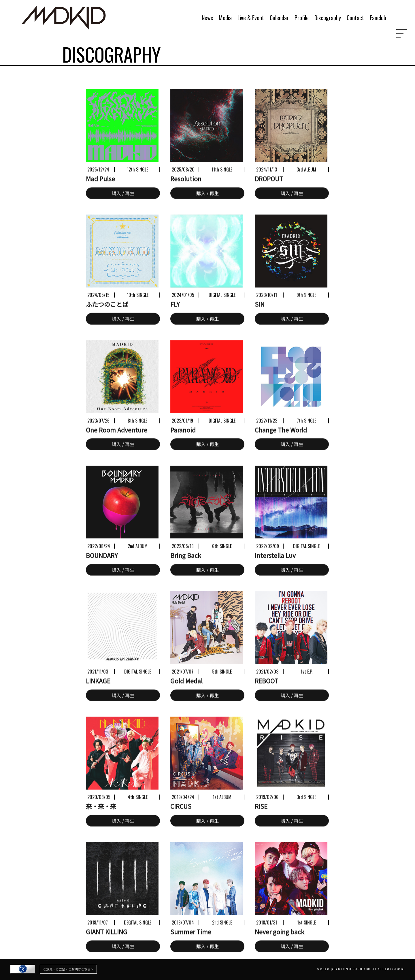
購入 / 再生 (123, 205)
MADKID (64, 11)
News (207, 18)
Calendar (279, 18)
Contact (355, 18)
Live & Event (251, 18)
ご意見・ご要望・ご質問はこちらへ (68, 969)
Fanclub (378, 18)
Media (225, 18)
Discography (328, 18)
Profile (302, 18)
